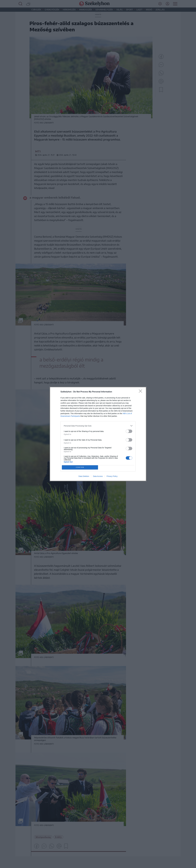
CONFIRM (80, 467)
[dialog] (98, 434)
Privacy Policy (112, 476)
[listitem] (98, 426)
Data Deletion (84, 476)
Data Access (98, 476)
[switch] (129, 431)
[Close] (141, 392)
